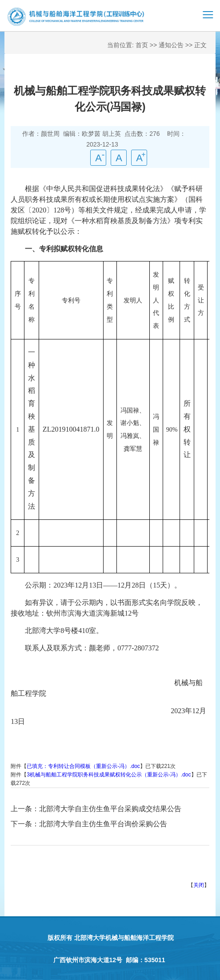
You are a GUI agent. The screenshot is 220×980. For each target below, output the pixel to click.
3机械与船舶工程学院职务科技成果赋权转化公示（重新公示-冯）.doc (109, 775)
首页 (142, 45)
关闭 (199, 885)
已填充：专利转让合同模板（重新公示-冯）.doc (83, 766)
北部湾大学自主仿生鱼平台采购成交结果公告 (110, 809)
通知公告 (171, 45)
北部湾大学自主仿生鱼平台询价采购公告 (103, 824)
